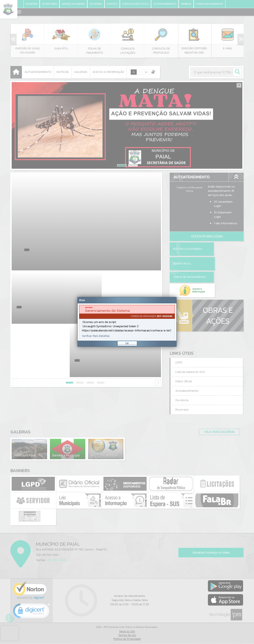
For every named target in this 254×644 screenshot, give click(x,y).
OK (127, 343)
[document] (127, 322)
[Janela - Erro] (127, 322)
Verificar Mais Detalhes (96, 336)
